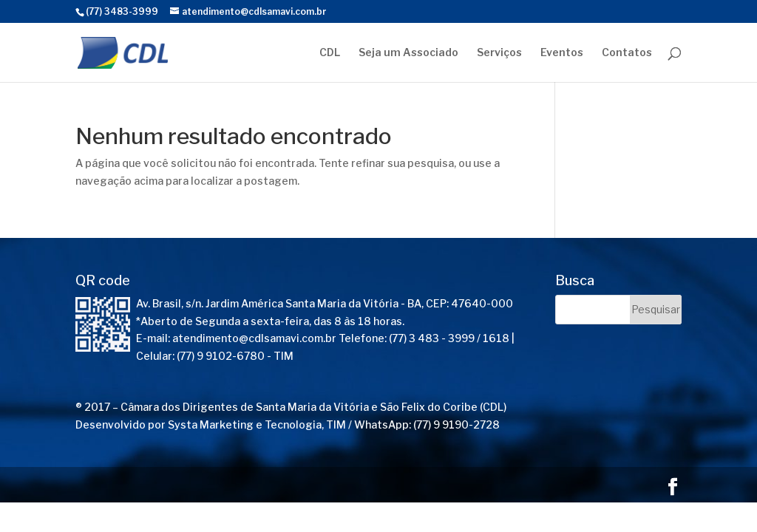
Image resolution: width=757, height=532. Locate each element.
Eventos (562, 53)
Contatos (627, 53)
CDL (330, 53)
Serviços (499, 53)
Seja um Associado (408, 53)
